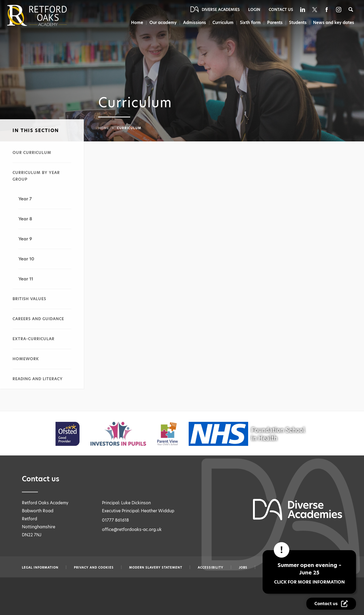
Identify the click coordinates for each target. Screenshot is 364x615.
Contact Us (281, 10)
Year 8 (25, 219)
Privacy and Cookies (94, 568)
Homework (26, 359)
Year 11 (26, 279)
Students (298, 23)
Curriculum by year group (36, 176)
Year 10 (26, 259)
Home (136, 23)
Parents (275, 23)
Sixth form (250, 23)
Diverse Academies (221, 10)
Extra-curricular (33, 339)
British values (29, 299)
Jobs (243, 568)
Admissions (194, 23)
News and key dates (334, 23)
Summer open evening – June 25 (309, 573)
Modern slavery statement (156, 568)
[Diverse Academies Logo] (46, 15)
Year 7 (25, 199)
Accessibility (211, 568)
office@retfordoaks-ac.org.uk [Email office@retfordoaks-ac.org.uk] (132, 529)
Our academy (162, 23)
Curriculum (222, 23)
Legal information (40, 568)
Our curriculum (32, 153)
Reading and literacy (38, 379)
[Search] (351, 9)
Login (254, 10)
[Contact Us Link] (331, 604)
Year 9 (25, 239)
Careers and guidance (38, 319)
